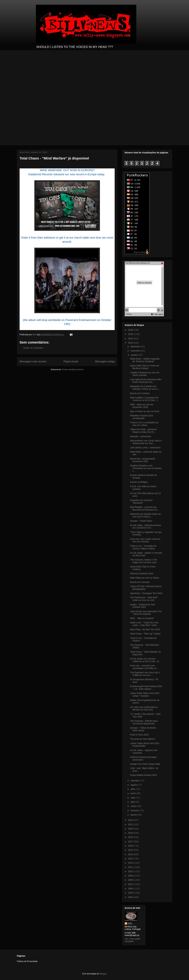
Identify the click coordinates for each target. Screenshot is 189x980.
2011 (131, 867)
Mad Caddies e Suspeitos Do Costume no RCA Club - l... (144, 399)
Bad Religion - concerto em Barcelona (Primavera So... (144, 508)
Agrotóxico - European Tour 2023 (146, 593)
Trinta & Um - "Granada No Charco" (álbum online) (143, 547)
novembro (136, 351)
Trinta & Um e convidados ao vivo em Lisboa (144, 424)
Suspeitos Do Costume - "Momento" (142, 502)
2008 (131, 880)
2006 (131, 889)
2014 (131, 854)
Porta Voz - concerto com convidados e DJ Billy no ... (144, 667)
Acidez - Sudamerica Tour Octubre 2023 (143, 606)
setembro (136, 781)
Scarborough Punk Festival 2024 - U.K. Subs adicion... (146, 688)
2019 (131, 833)
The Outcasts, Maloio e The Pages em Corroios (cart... (144, 561)
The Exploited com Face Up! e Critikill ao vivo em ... (145, 674)
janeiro (134, 815)
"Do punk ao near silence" (143, 739)
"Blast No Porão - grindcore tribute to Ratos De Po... (143, 431)
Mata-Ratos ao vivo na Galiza (144, 578)
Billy (130, 923)
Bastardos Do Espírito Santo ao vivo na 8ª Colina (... (145, 515)
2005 (131, 893)
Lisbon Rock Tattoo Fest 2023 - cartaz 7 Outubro (145, 695)
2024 (131, 339)
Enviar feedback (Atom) (73, 369)
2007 (131, 884)
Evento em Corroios (140, 582)
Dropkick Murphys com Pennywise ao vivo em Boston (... (146, 468)
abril (133, 802)
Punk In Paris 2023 (139, 735)
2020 (131, 829)
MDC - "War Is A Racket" (142, 618)
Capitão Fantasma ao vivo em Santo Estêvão (145, 374)
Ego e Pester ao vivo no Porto (145, 411)
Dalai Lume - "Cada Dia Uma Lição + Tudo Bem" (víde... (144, 624)
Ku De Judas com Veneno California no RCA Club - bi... (145, 660)
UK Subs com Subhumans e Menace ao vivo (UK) (144, 708)
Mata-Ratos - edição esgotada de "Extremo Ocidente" (145, 360)
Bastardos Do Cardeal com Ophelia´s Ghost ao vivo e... (145, 388)
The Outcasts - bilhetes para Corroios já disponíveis (144, 722)
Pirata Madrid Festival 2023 (143, 775)
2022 (131, 820)
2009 (131, 876)
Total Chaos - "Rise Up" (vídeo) (145, 634)
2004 (131, 897)
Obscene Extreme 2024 (142, 573)
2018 (131, 837)
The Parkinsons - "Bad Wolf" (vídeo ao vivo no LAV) (144, 599)
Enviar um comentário (33, 348)
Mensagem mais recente (33, 361)
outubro (135, 355)
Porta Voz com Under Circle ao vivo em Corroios (145, 540)
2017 (131, 842)
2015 (131, 850)
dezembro (136, 347)
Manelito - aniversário (141, 436)
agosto (134, 785)
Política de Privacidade (27, 961)
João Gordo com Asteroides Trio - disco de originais (146, 613)
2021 (131, 824)
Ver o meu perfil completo (132, 940)
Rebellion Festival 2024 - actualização (142, 417)
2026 (131, 330)
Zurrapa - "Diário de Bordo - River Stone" (144, 729)
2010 (131, 871)
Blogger (103, 974)
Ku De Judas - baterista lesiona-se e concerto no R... (146, 527)
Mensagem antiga (105, 361)
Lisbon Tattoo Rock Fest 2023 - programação (145, 745)
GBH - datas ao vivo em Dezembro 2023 (142, 406)
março (134, 806)
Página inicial (71, 361)
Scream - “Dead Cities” (141, 521)
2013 (131, 859)
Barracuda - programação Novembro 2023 (143, 460)
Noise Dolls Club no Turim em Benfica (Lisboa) (145, 367)
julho (133, 789)
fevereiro (135, 811)
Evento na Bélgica (139, 482)
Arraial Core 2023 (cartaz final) (145, 764)
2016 (131, 846)
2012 (131, 863)
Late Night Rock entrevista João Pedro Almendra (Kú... (146, 381)
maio (133, 798)
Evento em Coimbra (140, 393)
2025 (131, 334)
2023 (131, 343)
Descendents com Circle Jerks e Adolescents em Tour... (146, 442)
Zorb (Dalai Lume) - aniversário (145, 448)
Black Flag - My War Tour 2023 (145, 629)
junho (134, 793)
